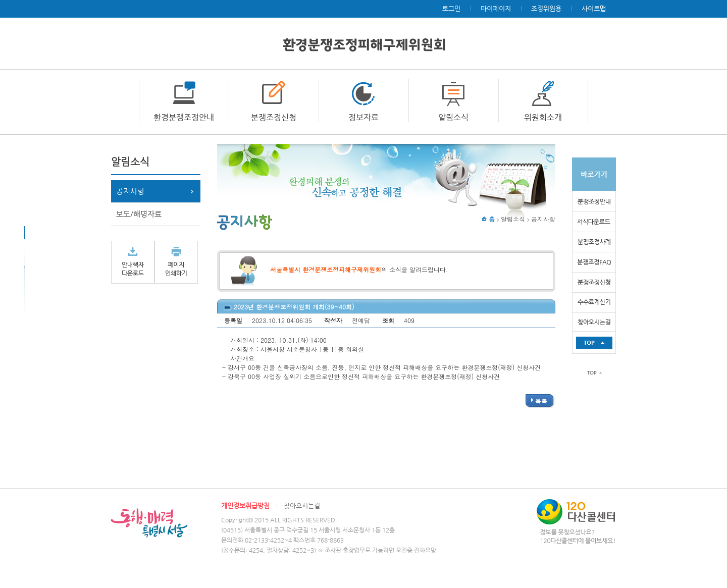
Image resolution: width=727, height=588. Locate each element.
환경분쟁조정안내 (184, 117)
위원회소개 (543, 117)
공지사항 (130, 191)
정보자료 (363, 117)
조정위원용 (546, 8)
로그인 (451, 8)
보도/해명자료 (139, 214)
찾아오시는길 (302, 505)
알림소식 (453, 117)
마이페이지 (496, 8)
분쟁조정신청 (274, 117)
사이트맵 (594, 8)
